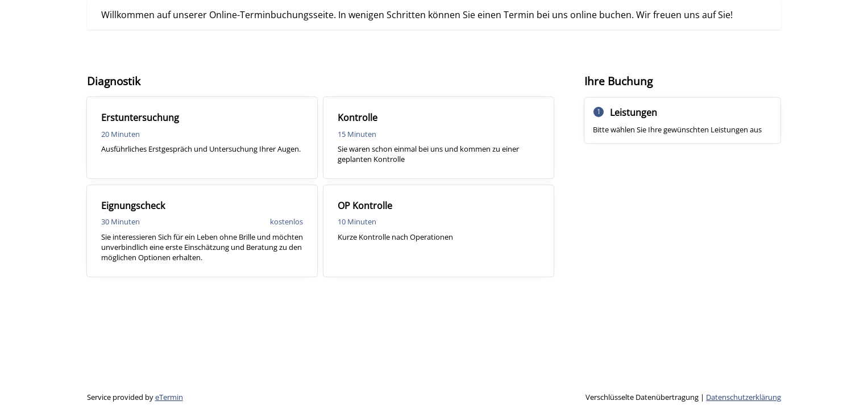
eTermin (169, 397)
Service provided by (135, 397)
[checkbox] (202, 138)
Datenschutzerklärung (744, 397)
